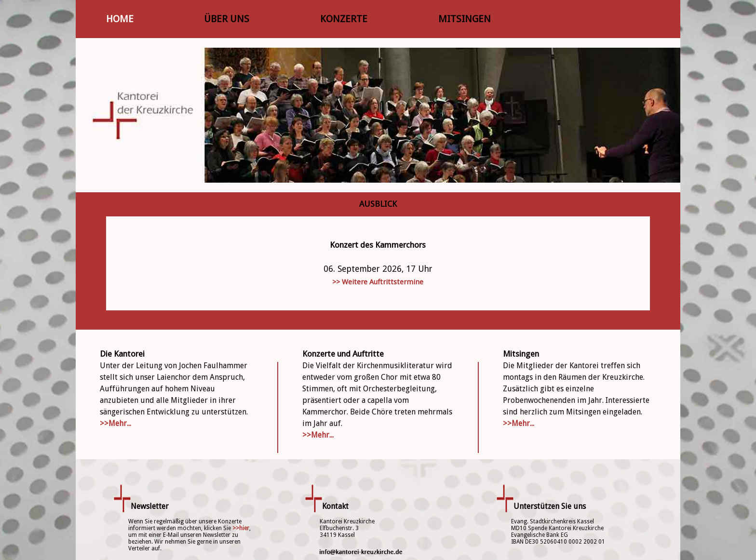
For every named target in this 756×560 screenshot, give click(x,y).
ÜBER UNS (227, 19)
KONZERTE (344, 19)
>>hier (241, 528)
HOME (120, 19)
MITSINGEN (465, 19)
